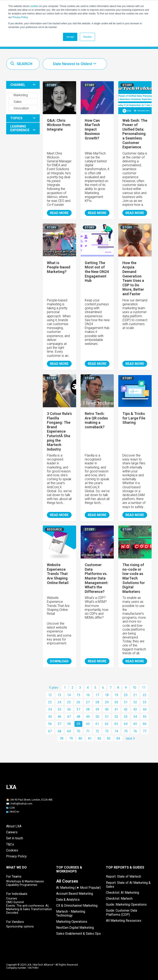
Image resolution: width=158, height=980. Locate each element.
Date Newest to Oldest (73, 64)
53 (126, 717)
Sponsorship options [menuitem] (20, 927)
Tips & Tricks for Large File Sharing (134, 418)
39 (97, 709)
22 (145, 695)
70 (78, 731)
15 (78, 695)
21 (135, 695)
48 (78, 717)
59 (78, 724)
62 (107, 724)
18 (107, 695)
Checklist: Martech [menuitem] (119, 899)
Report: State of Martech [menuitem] (124, 876)
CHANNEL (18, 85)
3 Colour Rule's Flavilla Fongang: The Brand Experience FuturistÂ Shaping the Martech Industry (59, 431)
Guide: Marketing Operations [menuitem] (126, 904)
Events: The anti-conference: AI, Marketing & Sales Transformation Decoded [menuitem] (29, 909)
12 (50, 695)
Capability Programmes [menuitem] (22, 885)
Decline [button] (87, 37)
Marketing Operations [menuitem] (72, 922)
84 (118, 738)
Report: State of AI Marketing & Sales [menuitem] (128, 885)
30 (116, 702)
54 (135, 717)
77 (145, 731)
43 (135, 709)
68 (59, 731)
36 (69, 709)
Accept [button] (70, 37)
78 (62, 738)
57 (59, 724)
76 (135, 731)
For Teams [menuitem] (14, 876)
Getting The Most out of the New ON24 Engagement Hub (97, 272)
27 (88, 702)
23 (50, 702)
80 (80, 738)
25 (69, 702)
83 (109, 738)
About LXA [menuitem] (14, 826)
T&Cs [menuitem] (10, 844)
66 (145, 724)
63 (116, 724)
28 (97, 702)
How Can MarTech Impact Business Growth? (92, 129)
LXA (12, 808)
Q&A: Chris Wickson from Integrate (59, 125)
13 (59, 695)
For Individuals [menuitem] (17, 894)
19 (116, 695)
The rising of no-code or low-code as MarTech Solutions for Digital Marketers (134, 578)
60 (88, 724)
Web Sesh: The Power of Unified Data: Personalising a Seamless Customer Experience (135, 134)
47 (69, 717)
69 (69, 731)
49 (88, 717)
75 (126, 731)
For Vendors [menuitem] (15, 922)
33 (145, 702)
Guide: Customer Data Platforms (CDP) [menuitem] (121, 912)
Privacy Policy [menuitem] (16, 856)
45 (50, 717)
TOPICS (16, 118)
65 (135, 724)
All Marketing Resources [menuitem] (124, 921)
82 (99, 738)
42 (126, 709)
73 (107, 731)
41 (116, 709)
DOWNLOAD (59, 661)
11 (144, 688)
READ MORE (59, 213)
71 (88, 731)
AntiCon (15, 812)
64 (126, 724)
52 (116, 717)
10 (134, 688)
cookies (34, 6)
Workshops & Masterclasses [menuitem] (25, 881)
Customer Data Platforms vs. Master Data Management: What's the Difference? (97, 578)
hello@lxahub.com (22, 804)
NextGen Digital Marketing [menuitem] (75, 928)
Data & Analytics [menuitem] (68, 900)
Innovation (19, 108)
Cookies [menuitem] (12, 850)
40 (107, 709)
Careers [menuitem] (12, 832)
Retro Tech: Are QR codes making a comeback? (96, 420)
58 (69, 724)
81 (90, 738)
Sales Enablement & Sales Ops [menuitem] (78, 934)
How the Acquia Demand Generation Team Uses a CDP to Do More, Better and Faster (133, 278)
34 (50, 709)
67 (50, 731)
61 (97, 724)
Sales (16, 102)
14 (69, 695)
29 (107, 702)
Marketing (19, 95)
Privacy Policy (20, 17)
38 (88, 709)
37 (78, 709)
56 (50, 724)
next (130, 738)
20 (126, 695)
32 (135, 702)
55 (145, 717)
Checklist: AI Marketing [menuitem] (123, 893)
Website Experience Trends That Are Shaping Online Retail (58, 574)
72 (97, 731)
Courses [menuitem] (12, 899)
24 (59, 702)
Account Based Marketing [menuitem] (75, 894)
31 (126, 702)
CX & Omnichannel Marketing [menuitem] (77, 906)
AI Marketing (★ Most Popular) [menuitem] (78, 888)
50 (97, 717)
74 (116, 731)
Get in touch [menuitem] (15, 838)
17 (97, 695)
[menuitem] (67, 881)
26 (78, 702)
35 (59, 709)
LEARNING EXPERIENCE (20, 128)
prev (54, 688)
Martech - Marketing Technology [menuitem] (71, 913)
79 (71, 738)
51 (107, 717)
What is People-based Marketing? (59, 267)
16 (88, 695)
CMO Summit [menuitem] (15, 902)
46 (59, 717)
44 (145, 709)
